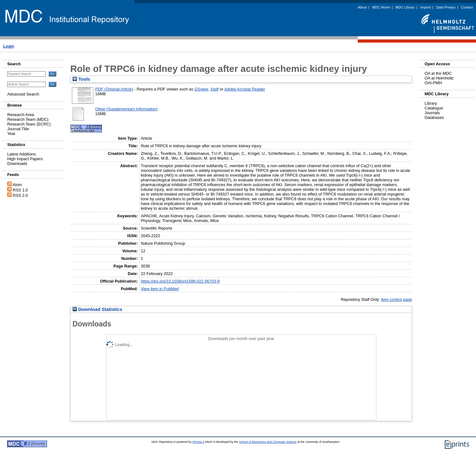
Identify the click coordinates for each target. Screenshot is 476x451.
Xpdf (214, 89)
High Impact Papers (25, 159)
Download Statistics (97, 309)
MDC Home (381, 7)
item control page (397, 299)
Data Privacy (446, 7)
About (362, 7)
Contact (467, 7)
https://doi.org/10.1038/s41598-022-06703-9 (180, 281)
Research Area (21, 115)
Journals (432, 113)
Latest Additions (21, 154)
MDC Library (405, 7)
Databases (434, 117)
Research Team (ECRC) (29, 124)
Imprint (425, 7)
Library (431, 103)
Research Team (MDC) (28, 119)
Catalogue (434, 108)
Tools (81, 79)
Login (9, 46)
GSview (201, 89)
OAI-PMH (433, 83)
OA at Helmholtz (439, 78)
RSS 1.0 (21, 190)
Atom (17, 185)
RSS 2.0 (21, 195)
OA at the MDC (438, 73)
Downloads (17, 164)
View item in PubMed (160, 289)
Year (11, 134)
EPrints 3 (198, 442)
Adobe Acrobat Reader (245, 89)
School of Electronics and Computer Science (268, 442)
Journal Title (18, 129)
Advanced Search (23, 94)
